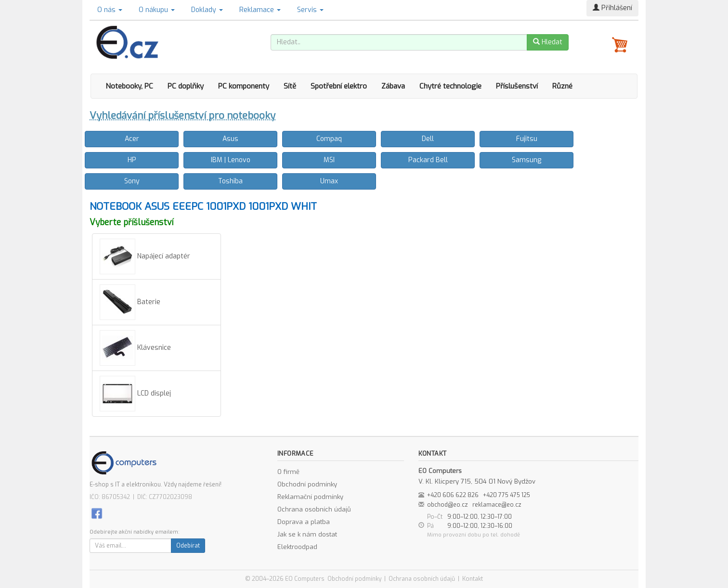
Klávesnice (135, 348)
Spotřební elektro (339, 86)
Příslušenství (517, 86)
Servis (310, 10)
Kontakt (473, 579)
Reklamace (260, 10)
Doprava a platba (304, 522)
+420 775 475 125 (507, 495)
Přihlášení (612, 8)
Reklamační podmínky (310, 497)
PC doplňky (186, 86)
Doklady (207, 10)
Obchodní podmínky (307, 484)
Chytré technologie (450, 86)
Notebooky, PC (129, 86)
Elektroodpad (297, 547)
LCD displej (135, 394)
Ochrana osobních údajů (314, 509)
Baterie (130, 302)
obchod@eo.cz (448, 505)
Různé (562, 86)
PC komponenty (244, 86)
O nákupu (157, 10)
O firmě (288, 472)
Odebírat (188, 546)
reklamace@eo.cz (497, 505)
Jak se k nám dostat (307, 534)
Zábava (393, 86)
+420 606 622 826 (453, 495)
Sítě (290, 86)
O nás (110, 10)
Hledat (548, 42)
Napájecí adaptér (145, 256)
